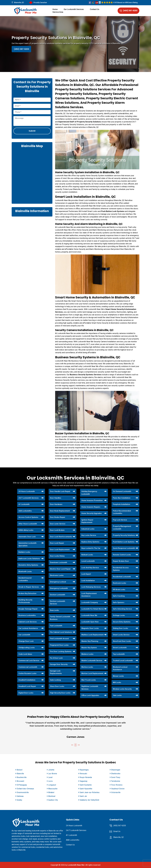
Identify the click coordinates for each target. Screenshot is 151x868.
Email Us (117, 831)
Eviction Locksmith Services (58, 603)
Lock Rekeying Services (91, 587)
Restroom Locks (119, 583)
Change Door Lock (26, 641)
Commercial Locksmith (28, 667)
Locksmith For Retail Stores (93, 609)
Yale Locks (117, 695)
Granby (19, 800)
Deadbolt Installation (27, 680)
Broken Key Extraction (27, 593)
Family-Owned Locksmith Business (60, 618)
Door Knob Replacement (60, 511)
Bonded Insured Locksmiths (25, 579)
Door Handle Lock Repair (60, 491)
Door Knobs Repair (58, 517)
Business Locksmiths (27, 615)
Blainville (20, 774)
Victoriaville (116, 792)
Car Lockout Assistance (28, 628)
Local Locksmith (88, 561)
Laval (50, 777)
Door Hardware (56, 504)
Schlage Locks (119, 615)
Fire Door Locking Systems (61, 651)
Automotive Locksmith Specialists (28, 544)
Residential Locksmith (122, 577)
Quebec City (53, 800)
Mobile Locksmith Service (92, 661)
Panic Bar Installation (122, 498)
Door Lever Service (58, 524)
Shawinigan (116, 770)
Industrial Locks (88, 529)
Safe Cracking (119, 596)
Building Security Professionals (25, 601)
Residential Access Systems (121, 569)
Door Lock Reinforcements (61, 537)
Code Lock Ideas (25, 654)
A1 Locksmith (24, 504)
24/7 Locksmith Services (29, 498)
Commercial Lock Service (29, 661)
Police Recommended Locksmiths (122, 512)
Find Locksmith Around (59, 639)
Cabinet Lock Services (28, 622)
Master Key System (89, 648)
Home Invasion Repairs (91, 507)
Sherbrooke (116, 774)
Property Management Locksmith (122, 528)
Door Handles (56, 498)
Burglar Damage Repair (28, 609)
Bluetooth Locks (25, 572)
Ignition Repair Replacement (87, 521)
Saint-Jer (83, 796)
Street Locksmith (120, 648)
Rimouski (83, 774)
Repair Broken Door (121, 561)
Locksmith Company (90, 602)
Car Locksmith (24, 635)
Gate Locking (55, 680)
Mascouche (53, 789)
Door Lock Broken (57, 530)
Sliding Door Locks (120, 628)
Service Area (58, 12)
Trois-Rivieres (117, 785)
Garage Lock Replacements (56, 672)
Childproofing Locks (27, 648)
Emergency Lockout (58, 582)
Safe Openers (119, 602)
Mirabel (51, 792)
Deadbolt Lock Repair (27, 686)
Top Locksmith (119, 654)
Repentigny (84, 770)
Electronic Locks (57, 575)
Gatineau (20, 796)
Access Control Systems (28, 517)
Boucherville (22, 777)
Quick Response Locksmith (124, 548)
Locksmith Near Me (89, 615)
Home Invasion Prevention (92, 500)
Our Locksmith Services (74, 9)
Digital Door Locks (26, 693)
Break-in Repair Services (29, 587)
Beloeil (20, 770)
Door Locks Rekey (57, 556)
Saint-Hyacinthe (86, 789)
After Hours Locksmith (28, 524)
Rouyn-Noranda (86, 777)
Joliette (51, 770)
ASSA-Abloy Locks (26, 530)
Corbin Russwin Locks (27, 673)
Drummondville (23, 792)
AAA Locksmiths (25, 511)
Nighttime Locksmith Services (90, 688)
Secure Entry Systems (122, 622)
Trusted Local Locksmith (123, 661)
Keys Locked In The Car (91, 548)
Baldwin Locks (24, 552)
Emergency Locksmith (59, 588)
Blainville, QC (19, 3)
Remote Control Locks (122, 555)
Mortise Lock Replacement (92, 673)
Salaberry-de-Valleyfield (89, 800)
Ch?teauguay (22, 785)
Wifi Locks (117, 682)
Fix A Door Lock (56, 658)
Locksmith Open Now (90, 622)
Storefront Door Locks (122, 641)
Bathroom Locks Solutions (29, 559)
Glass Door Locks (57, 686)
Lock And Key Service (90, 568)
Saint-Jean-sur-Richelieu (90, 792)
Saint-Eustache (86, 785)
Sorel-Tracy (116, 777)
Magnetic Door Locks (90, 628)
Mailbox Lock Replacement (92, 635)
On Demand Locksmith (122, 491)
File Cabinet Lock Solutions (61, 632)
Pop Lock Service (120, 520)
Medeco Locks (87, 654)
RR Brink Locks (119, 590)
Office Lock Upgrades (90, 695)
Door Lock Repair (57, 543)
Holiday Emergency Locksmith (89, 493)
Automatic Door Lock (27, 537)
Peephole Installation (122, 504)
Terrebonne (116, 781)
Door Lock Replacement (60, 550)
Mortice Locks (87, 667)
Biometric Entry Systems (28, 565)
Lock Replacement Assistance (89, 595)
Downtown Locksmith (59, 562)
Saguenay (84, 781)
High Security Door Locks (60, 693)
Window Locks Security (122, 689)
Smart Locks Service (121, 635)
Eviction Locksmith (58, 595)
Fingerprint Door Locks (59, 645)
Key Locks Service (89, 535)
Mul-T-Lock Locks (89, 680)
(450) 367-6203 (128, 11)
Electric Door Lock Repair (60, 569)
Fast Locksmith (56, 626)
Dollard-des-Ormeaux (25, 789)
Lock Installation (88, 581)
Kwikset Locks (87, 555)
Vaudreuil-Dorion (118, 789)
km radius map (32, 175)
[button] (72, 745)
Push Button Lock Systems (113, 211)
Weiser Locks (118, 676)
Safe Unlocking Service (122, 609)
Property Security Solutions (124, 535)
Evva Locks (54, 610)
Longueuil (52, 785)
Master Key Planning (90, 641)
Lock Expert (86, 574)
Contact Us (95, 9)
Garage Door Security (59, 664)
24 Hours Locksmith (27, 491)
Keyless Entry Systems (90, 542)
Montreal (52, 796)
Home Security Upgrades (92, 513)
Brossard (20, 781)
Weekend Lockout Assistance (120, 668)
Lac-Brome (53, 774)
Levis (50, 781)
